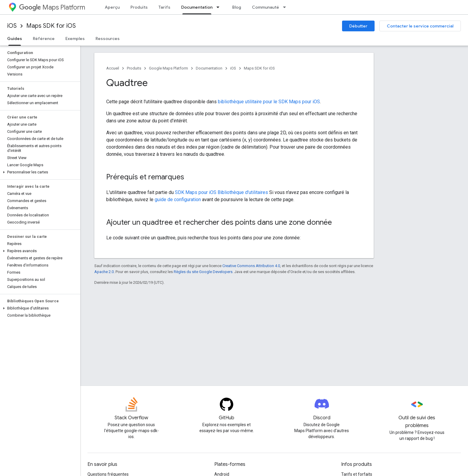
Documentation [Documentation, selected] (197, 7)
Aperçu (112, 7)
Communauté (265, 7)
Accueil (113, 68)
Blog (237, 7)
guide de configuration (178, 200)
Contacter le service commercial (420, 26)
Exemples (75, 38)
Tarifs (164, 7)
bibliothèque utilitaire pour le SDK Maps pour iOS (269, 102)
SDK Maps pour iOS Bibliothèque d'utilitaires (221, 192)
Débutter (358, 26)
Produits (139, 7)
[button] (39, 172)
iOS (12, 26)
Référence (44, 38)
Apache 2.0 (104, 272)
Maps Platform (52, 7)
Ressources (108, 38)
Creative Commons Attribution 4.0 (251, 266)
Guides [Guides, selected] (15, 38)
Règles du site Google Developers (203, 272)
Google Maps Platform (168, 68)
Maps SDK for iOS (51, 26)
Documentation (209, 68)
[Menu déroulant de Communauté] (286, 7)
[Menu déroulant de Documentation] (220, 7)
